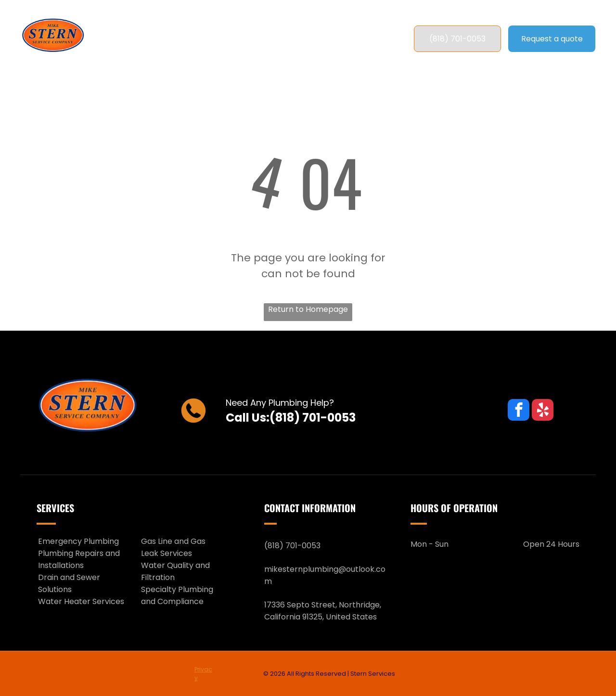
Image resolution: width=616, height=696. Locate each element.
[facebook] (519, 411)
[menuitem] (161, 39)
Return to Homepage (308, 309)
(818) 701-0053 (313, 418)
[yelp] (543, 411)
